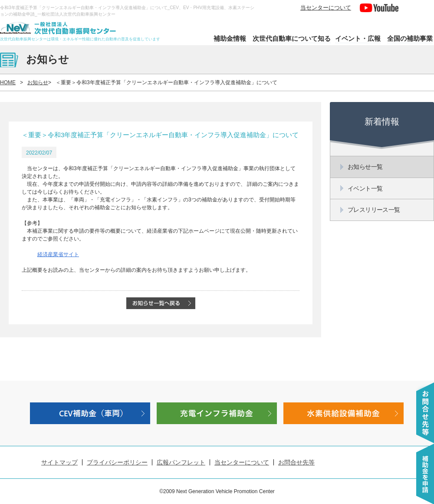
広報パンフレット (181, 462)
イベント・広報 (358, 38)
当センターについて (326, 8)
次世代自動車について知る (292, 38)
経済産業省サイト (58, 254)
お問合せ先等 (296, 462)
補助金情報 (230, 38)
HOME (8, 82)
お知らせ (38, 82)
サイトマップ (59, 462)
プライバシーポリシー (117, 462)
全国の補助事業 (410, 38)
